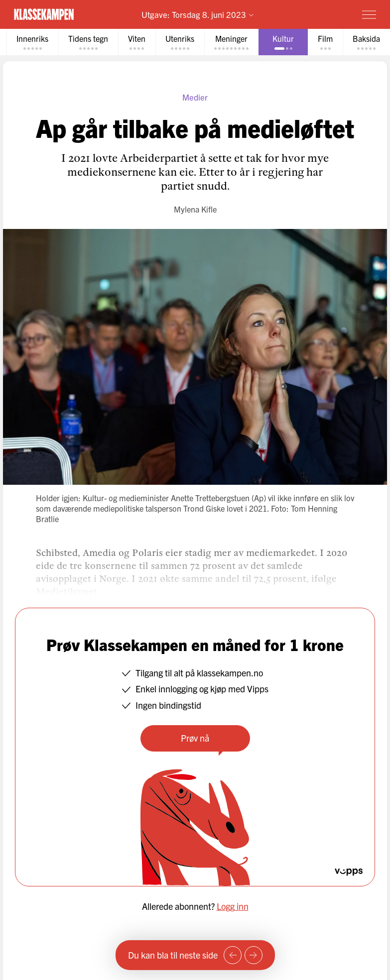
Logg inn (233, 906)
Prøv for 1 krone (311, 14)
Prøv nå (195, 738)
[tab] (32, 42)
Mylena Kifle (195, 209)
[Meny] (369, 14)
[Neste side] (254, 955)
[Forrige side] (233, 955)
